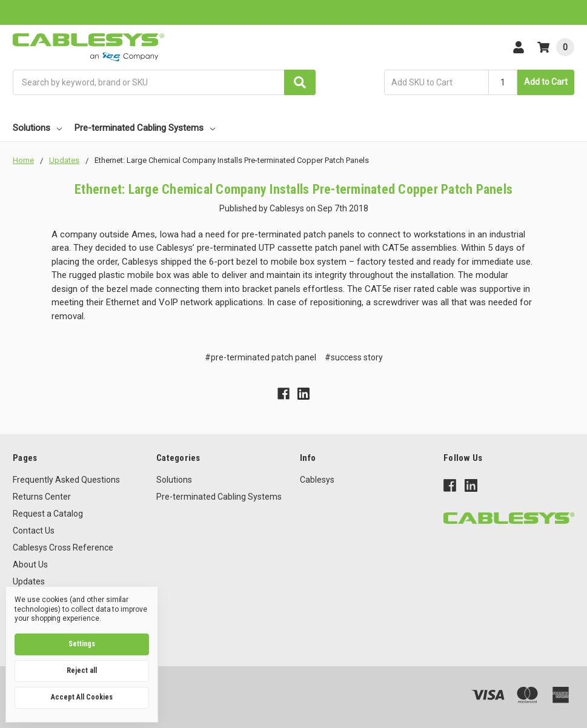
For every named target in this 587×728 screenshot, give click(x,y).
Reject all (82, 670)
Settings (82, 644)
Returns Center (42, 497)
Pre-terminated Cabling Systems (145, 128)
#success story (354, 357)
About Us (30, 564)
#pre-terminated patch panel (260, 357)
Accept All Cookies (82, 697)
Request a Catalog (48, 514)
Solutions (37, 128)
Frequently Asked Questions (66, 480)
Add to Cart (546, 82)
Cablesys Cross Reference (63, 548)
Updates (29, 581)
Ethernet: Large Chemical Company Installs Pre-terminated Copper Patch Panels (293, 189)
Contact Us (34, 531)
